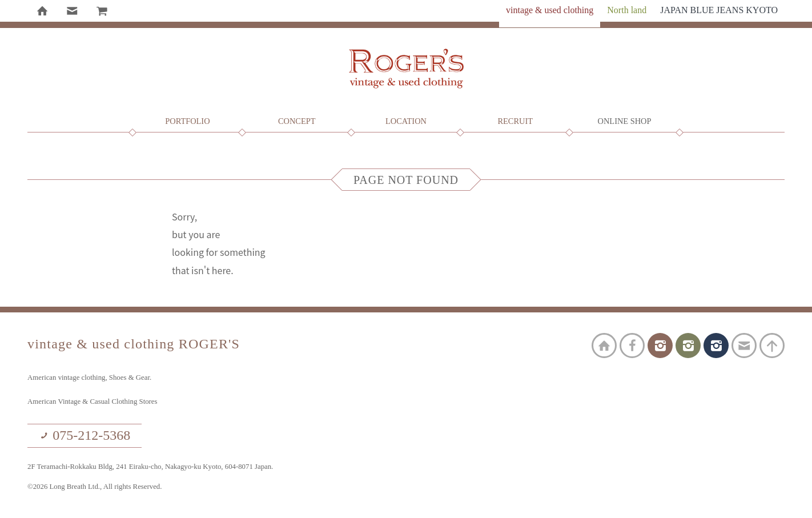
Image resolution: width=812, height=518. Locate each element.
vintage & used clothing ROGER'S (406, 69)
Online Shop (625, 121)
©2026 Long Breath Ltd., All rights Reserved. (95, 487)
